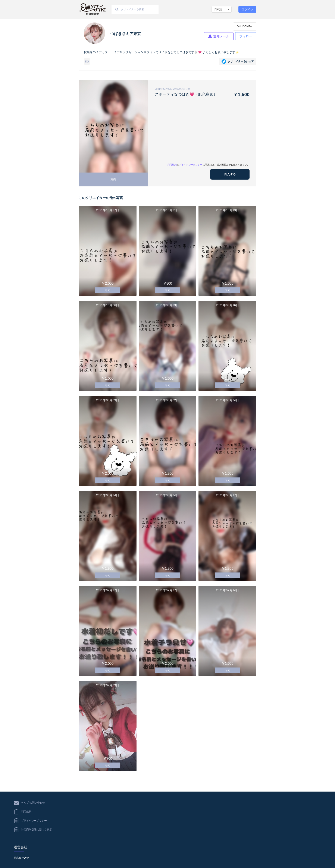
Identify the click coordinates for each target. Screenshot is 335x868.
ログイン (247, 9)
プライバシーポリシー (191, 165)
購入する (230, 174)
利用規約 (172, 165)
